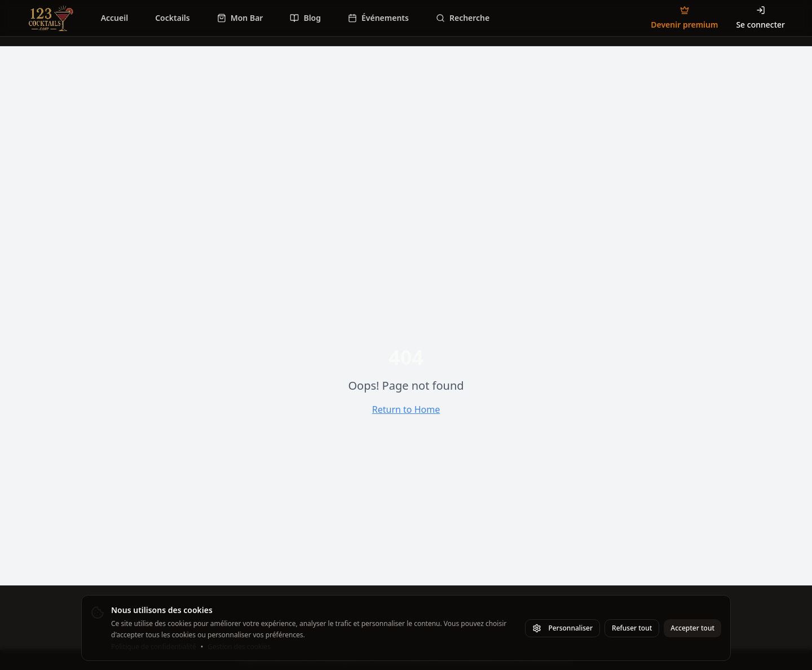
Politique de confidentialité (154, 647)
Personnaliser (562, 628)
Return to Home (406, 409)
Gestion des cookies (239, 647)
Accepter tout (692, 628)
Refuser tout (632, 628)
